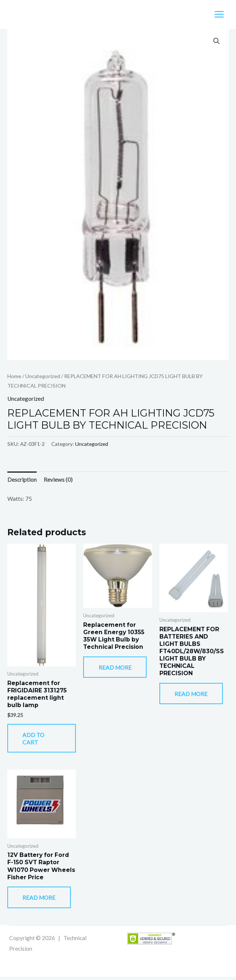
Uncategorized (43, 376)
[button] (217, 42)
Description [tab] (22, 480)
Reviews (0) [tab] (58, 480)
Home (14, 376)
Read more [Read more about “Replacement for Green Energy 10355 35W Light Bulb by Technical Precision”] (117, 669)
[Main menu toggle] (219, 15)
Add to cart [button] (36, 740)
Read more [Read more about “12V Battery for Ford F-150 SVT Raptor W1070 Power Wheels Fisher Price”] (41, 901)
